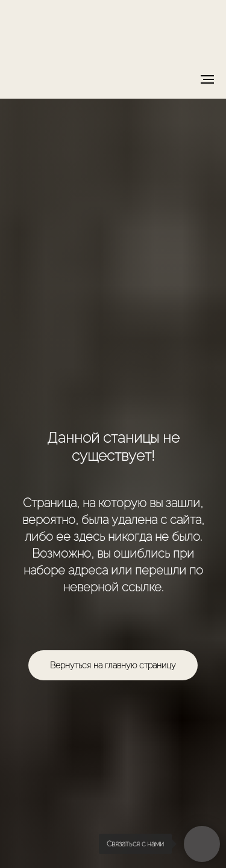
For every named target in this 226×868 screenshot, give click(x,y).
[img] (114, 30)
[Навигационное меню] (207, 79)
